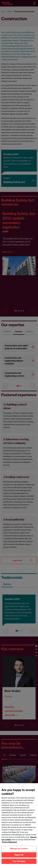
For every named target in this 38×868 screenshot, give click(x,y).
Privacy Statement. (10, 844)
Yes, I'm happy (19, 863)
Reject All (19, 857)
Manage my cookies (19, 850)
